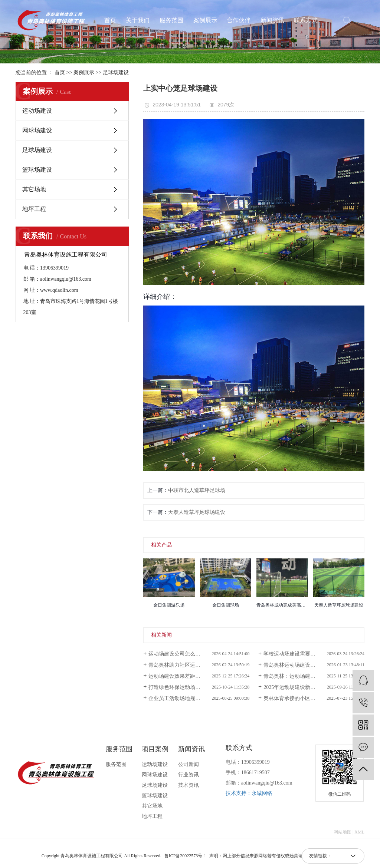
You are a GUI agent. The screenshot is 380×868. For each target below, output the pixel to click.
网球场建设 (37, 130)
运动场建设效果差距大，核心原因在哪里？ (198, 676)
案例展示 (205, 20)
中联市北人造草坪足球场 (197, 490)
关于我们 (138, 20)
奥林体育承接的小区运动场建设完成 (305, 698)
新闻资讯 (272, 20)
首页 (110, 20)
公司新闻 (189, 764)
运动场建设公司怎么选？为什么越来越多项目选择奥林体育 (199, 654)
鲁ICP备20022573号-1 (185, 856)
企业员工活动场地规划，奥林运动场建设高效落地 (199, 698)
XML (359, 832)
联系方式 (306, 20)
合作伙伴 (239, 20)
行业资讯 (189, 775)
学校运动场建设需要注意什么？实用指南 (310, 654)
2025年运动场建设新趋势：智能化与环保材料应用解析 (314, 687)
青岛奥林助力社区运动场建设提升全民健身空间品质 (199, 665)
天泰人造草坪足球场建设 (197, 512)
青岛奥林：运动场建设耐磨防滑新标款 (308, 676)
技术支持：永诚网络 (249, 793)
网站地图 (343, 832)
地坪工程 (34, 209)
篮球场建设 (37, 170)
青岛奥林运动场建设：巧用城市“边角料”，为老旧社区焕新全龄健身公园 (314, 665)
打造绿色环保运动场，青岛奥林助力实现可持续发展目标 (199, 687)
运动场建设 (37, 111)
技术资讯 (189, 785)
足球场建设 (116, 72)
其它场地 (34, 189)
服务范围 (171, 20)
